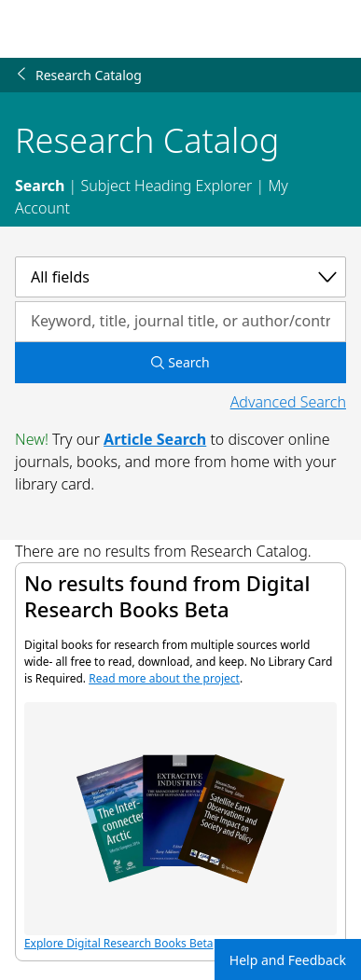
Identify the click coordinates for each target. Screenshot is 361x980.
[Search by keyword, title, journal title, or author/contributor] (180, 322)
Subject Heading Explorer (166, 186)
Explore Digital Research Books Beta (180, 827)
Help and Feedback (288, 960)
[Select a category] (180, 277)
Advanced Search (288, 402)
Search (40, 186)
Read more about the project (164, 678)
